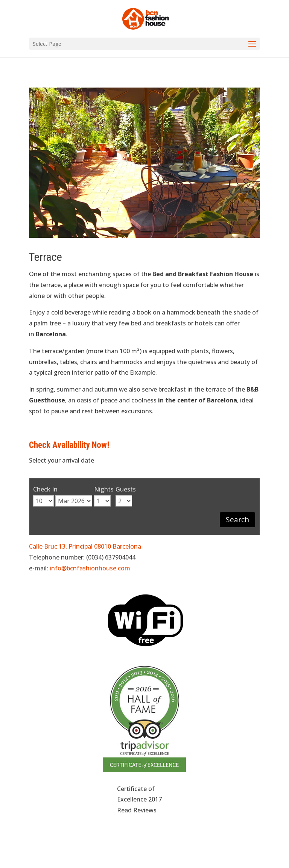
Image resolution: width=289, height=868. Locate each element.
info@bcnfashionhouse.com (90, 568)
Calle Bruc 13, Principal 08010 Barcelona (85, 546)
